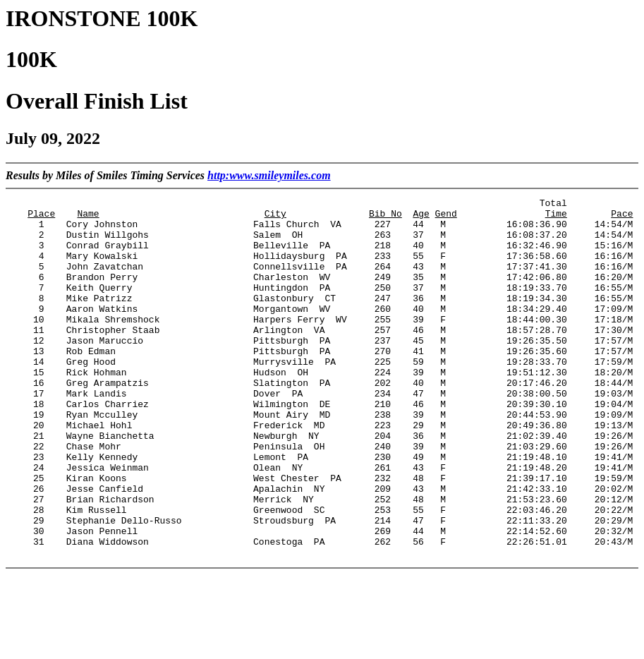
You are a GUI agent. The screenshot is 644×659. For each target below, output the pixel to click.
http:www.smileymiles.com (269, 175)
